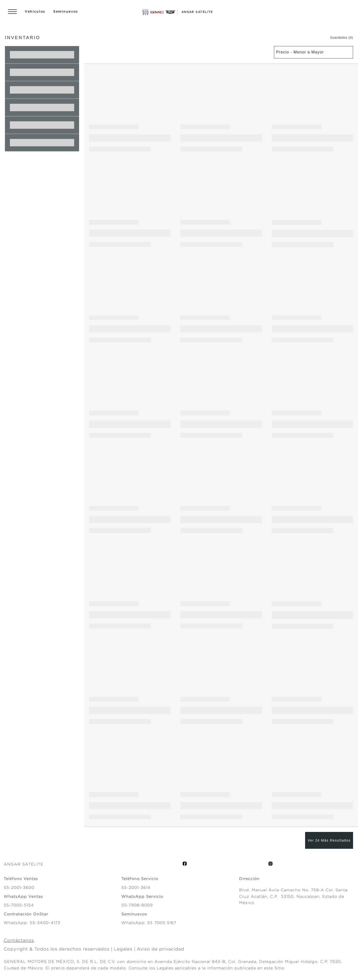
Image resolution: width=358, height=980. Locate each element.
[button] (337, 38)
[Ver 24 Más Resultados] (329, 840)
